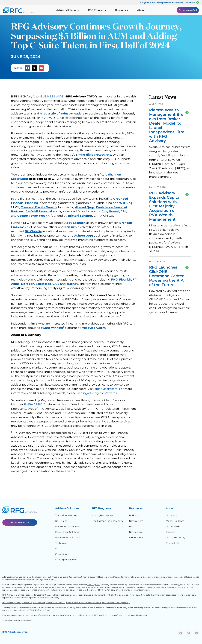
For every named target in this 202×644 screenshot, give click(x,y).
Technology (62, 543)
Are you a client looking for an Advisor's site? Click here (167, 3)
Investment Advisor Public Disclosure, (84, 603)
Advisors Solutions (67, 508)
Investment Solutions (68, 537)
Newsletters (136, 521)
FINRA (28, 404)
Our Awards (173, 526)
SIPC (39, 404)
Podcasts (134, 515)
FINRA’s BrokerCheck (40, 610)
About (170, 508)
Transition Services (66, 515)
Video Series (136, 537)
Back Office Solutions (68, 532)
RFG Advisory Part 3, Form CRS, (18, 603)
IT (56, 549)
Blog (132, 526)
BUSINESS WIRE (52, 97)
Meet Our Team (175, 521)
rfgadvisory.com (106, 389)
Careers (170, 532)
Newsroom (135, 532)
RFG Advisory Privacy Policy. (116, 603)
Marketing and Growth (69, 526)
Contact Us (172, 543)
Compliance (62, 554)
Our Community (175, 537)
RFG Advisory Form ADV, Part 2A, (49, 603)
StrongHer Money (102, 515)
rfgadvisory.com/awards (100, 393)
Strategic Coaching (66, 560)
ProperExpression (25, 620)
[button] (27, 68)
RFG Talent (62, 521)
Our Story (171, 515)
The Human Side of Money (108, 521)
